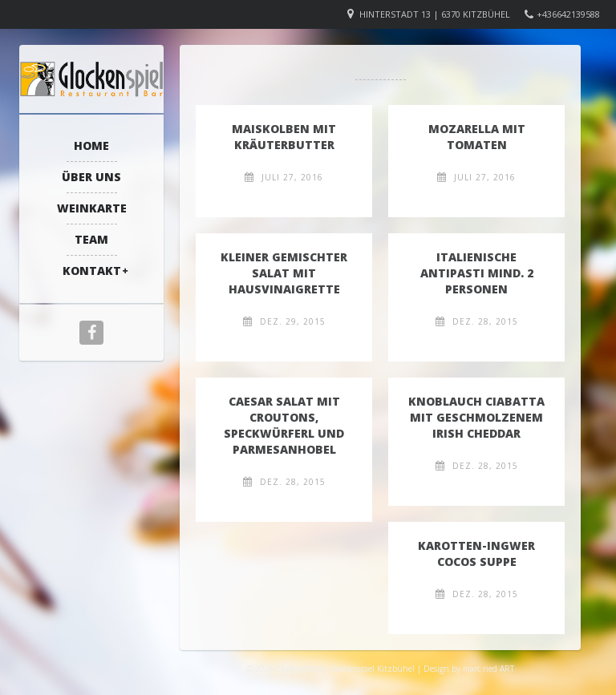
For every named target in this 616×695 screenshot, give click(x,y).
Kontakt (92, 271)
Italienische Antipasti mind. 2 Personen (477, 273)
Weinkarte (92, 208)
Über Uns (91, 177)
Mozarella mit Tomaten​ (477, 137)
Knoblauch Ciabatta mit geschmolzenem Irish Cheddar (476, 417)
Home (91, 145)
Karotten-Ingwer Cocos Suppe (476, 554)
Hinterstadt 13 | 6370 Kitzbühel (435, 14)
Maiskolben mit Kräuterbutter (284, 137)
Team (91, 239)
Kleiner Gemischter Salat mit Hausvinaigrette (284, 273)
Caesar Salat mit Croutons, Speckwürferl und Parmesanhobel (284, 425)
